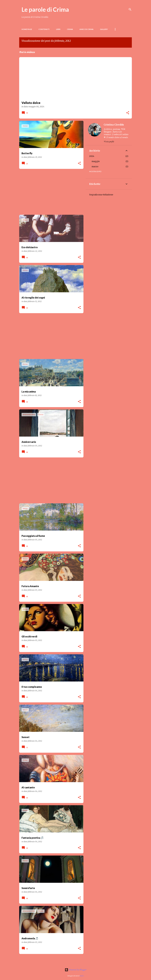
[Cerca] (130, 9)
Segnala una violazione (101, 195)
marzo (95, 166)
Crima (70, 29)
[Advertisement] (50, 192)
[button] (128, 113)
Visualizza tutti (29, 45)
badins (82, 976)
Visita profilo (109, 142)
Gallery (104, 29)
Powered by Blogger (75, 970)
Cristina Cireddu (114, 125)
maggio (96, 161)
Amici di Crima (86, 29)
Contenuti (44, 29)
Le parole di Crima (45, 9)
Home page (27, 29)
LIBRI (58, 29)
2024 (92, 156)
